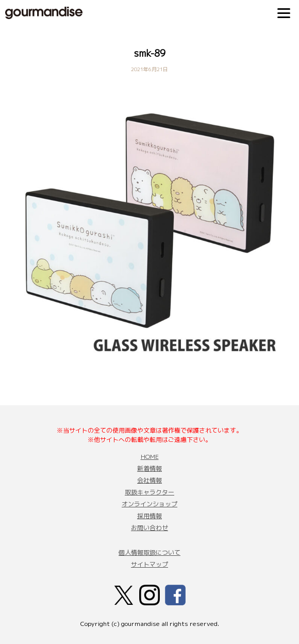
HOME (150, 457)
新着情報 (149, 468)
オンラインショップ (149, 504)
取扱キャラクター (149, 492)
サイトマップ (149, 564)
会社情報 (149, 480)
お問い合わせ (149, 528)
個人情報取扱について (149, 552)
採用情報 (149, 516)
